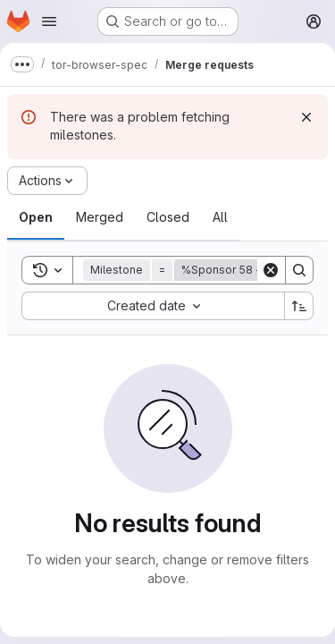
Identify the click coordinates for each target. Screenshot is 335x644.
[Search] (299, 270)
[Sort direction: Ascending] (299, 306)
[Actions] (47, 181)
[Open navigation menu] (49, 21)
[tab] (36, 217)
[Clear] (271, 270)
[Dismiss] (306, 117)
